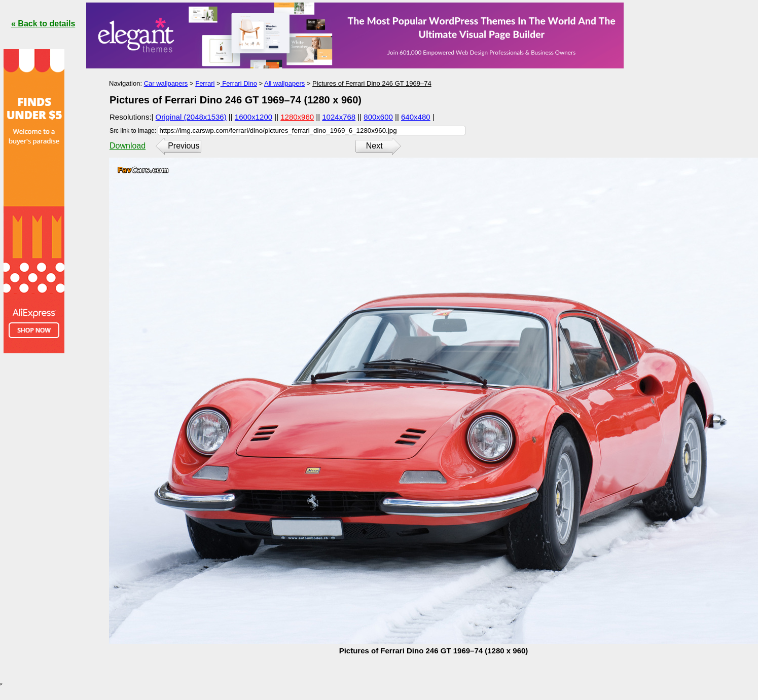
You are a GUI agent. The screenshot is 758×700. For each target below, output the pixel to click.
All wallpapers (284, 83)
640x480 (416, 117)
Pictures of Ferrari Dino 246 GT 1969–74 (372, 83)
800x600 (378, 117)
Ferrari (205, 83)
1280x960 (297, 117)
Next (374, 146)
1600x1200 (254, 117)
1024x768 (339, 117)
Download (128, 146)
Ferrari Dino (239, 83)
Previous (184, 146)
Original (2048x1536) (191, 117)
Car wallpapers (166, 83)
